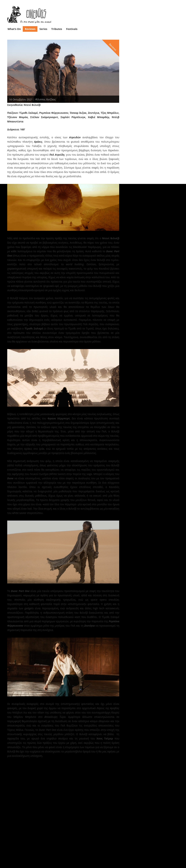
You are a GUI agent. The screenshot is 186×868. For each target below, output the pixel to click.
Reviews (30, 29)
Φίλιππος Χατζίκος (46, 99)
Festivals (72, 29)
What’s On (14, 29)
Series (43, 29)
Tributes (57, 29)
